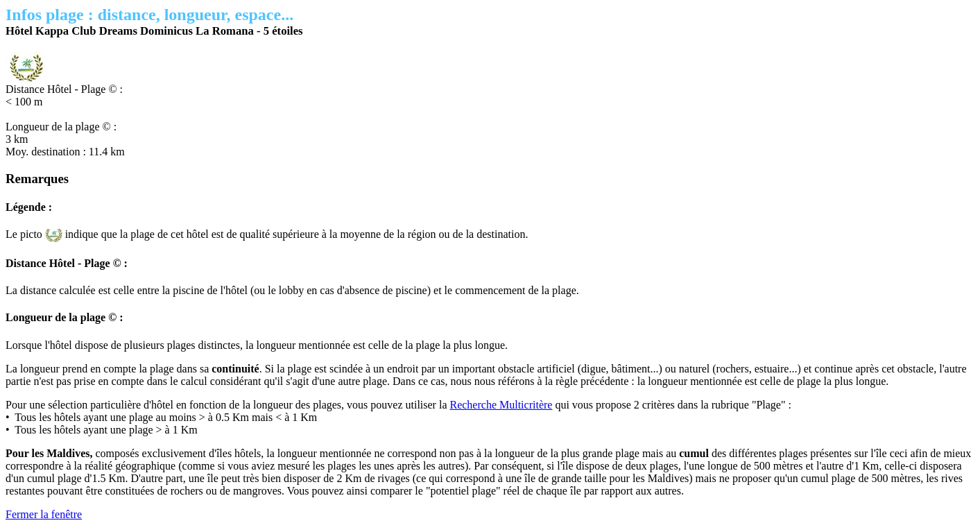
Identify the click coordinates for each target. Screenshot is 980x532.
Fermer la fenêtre (44, 514)
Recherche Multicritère (501, 405)
